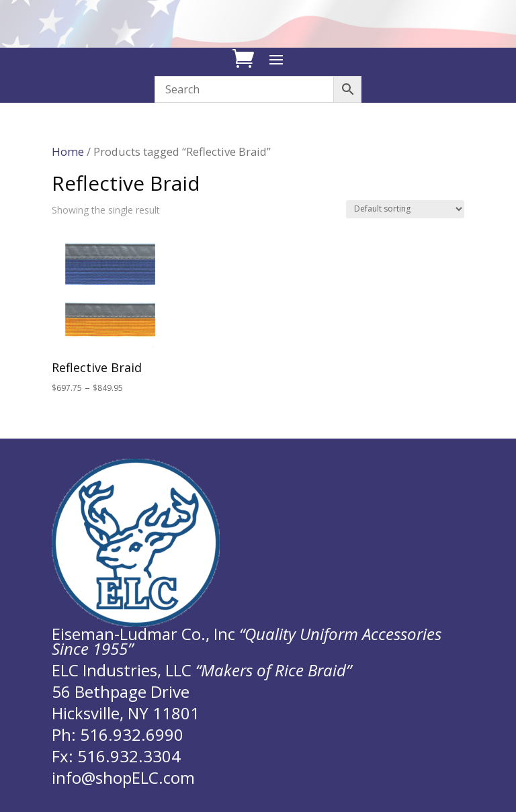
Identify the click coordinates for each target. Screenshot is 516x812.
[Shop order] (405, 209)
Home (68, 151)
